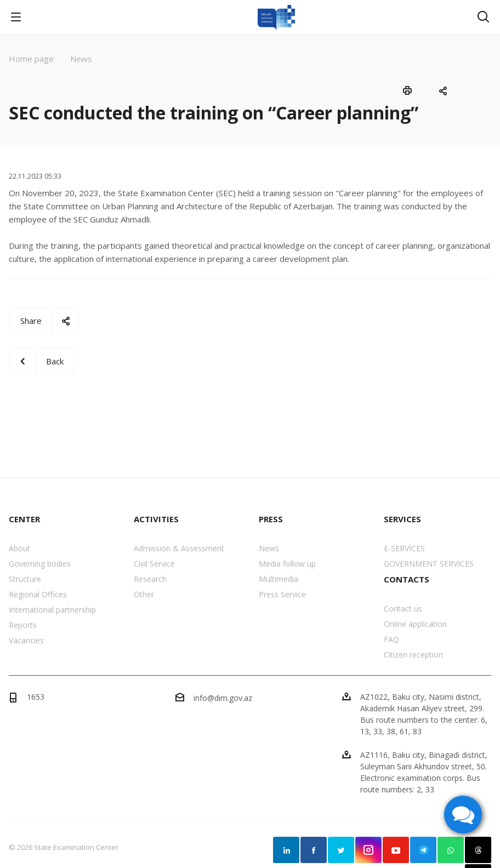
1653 (36, 697)
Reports (23, 625)
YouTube (396, 850)
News (269, 548)
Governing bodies (40, 564)
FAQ (391, 639)
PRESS (271, 519)
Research (150, 579)
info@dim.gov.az (223, 698)
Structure (25, 579)
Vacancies (26, 640)
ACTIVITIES (156, 519)
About (19, 548)
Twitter (341, 850)
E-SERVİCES (404, 548)
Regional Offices (38, 594)
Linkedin (286, 850)
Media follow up (287, 564)
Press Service (282, 594)
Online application (415, 624)
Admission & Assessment (179, 548)
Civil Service (154, 564)
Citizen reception (413, 655)
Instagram (368, 850)
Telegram (423, 850)
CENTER (24, 519)
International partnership (52, 610)
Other (144, 594)
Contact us (403, 609)
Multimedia (279, 579)
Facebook (314, 850)
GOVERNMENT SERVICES (429, 564)
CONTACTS (407, 579)
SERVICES (402, 519)
